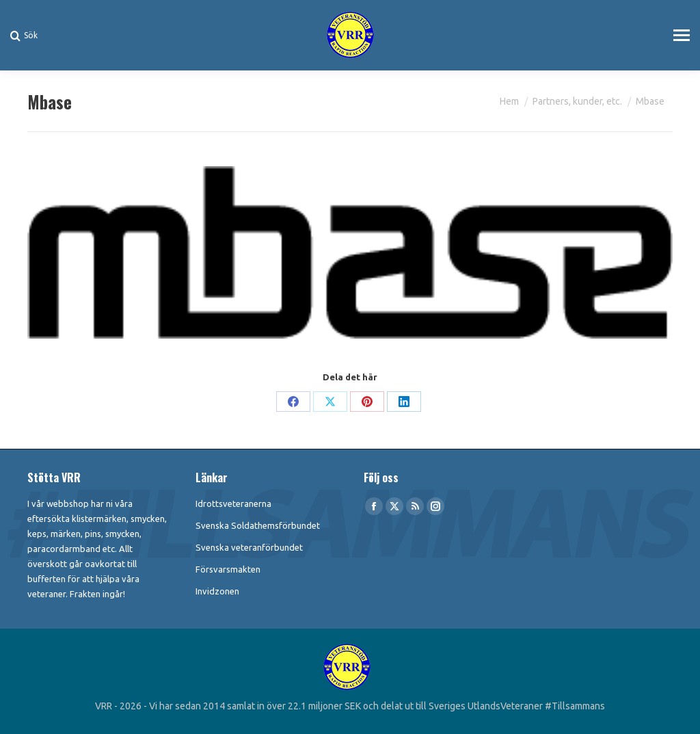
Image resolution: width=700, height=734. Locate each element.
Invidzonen (217, 591)
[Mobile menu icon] (682, 35)
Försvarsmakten (228, 569)
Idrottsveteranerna (233, 503)
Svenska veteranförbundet (249, 547)
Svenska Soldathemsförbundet (258, 525)
